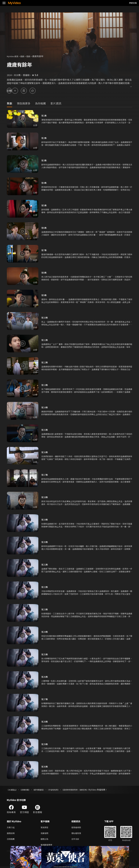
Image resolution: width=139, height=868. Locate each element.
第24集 (45, 632)
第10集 (45, 318)
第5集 (44, 205)
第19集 (45, 520)
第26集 (45, 677)
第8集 (44, 273)
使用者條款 (79, 828)
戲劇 (25, 56)
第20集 (45, 542)
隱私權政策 (79, 834)
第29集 (45, 744)
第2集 (44, 138)
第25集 (45, 654)
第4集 (44, 183)
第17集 (45, 475)
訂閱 (13, 91)
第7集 (44, 250)
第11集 (45, 340)
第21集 (45, 565)
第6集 (44, 228)
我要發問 (45, 834)
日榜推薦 (11, 840)
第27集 (45, 699)
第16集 (45, 452)
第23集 (45, 609)
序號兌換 (133, 3)
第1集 (44, 116)
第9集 (44, 295)
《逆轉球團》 (28, 790)
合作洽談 (78, 840)
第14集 (45, 407)
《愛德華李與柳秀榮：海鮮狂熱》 (85, 790)
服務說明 (11, 834)
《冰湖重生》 (13, 790)
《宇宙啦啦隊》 (60, 790)
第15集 (45, 430)
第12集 (45, 362)
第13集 (45, 385)
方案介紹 (11, 828)
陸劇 (31, 56)
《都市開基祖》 (43, 790)
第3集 (44, 160)
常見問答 (45, 828)
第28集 (45, 722)
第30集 (45, 767)
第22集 (45, 587)
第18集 (45, 497)
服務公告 (45, 840)
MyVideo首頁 (14, 56)
